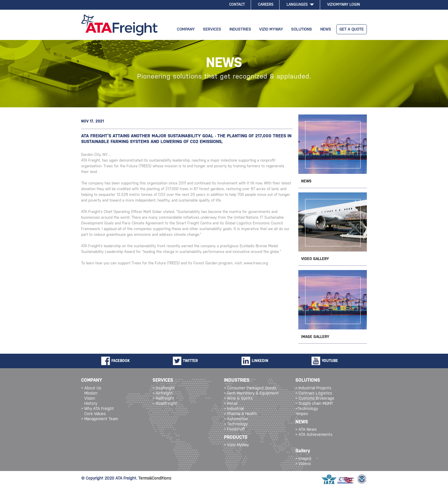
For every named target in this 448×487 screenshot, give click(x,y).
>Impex (302, 414)
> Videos (303, 464)
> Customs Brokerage (315, 399)
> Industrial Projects (313, 388)
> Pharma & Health (240, 414)
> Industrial (234, 409)
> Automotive (236, 419)
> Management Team (100, 419)
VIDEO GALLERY (315, 259)
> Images (303, 459)
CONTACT (237, 5)
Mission (91, 394)
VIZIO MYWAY (271, 30)
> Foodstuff (234, 429)
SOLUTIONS (302, 30)
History (91, 404)
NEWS (326, 30)
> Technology (236, 424)
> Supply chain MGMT (314, 404)
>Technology (307, 409)
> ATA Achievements (314, 435)
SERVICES (212, 30)
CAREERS (266, 5)
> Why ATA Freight (98, 409)
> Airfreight (163, 394)
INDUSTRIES (240, 30)
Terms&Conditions (155, 479)
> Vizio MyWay (236, 445)
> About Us (91, 388)
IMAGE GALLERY (315, 337)
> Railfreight (163, 399)
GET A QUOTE (352, 30)
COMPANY (186, 30)
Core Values (95, 414)
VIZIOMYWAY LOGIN (344, 5)
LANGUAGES (300, 5)
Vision (90, 399)
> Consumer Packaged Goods (250, 388)
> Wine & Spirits (238, 399)
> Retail (231, 404)
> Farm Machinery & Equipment (251, 394)
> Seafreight (164, 388)
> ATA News (306, 430)
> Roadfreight (165, 404)
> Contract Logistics (314, 394)
